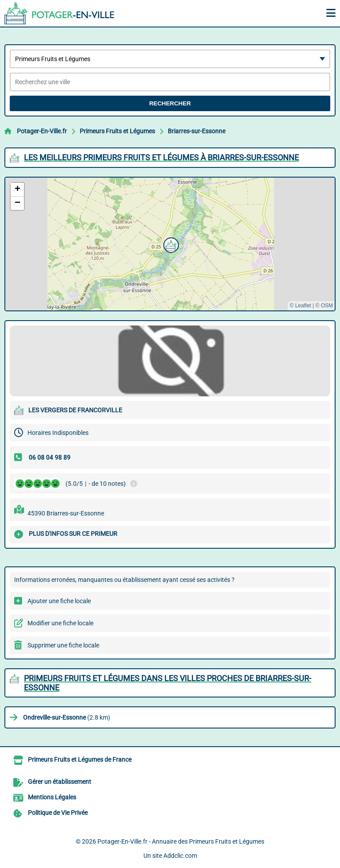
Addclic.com (180, 856)
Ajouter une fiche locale (59, 601)
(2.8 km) (67, 717)
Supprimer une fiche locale (63, 645)
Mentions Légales (52, 797)
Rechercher (170, 103)
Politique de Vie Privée (58, 813)
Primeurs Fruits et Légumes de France (80, 759)
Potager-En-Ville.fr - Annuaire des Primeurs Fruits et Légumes (181, 841)
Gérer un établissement (60, 782)
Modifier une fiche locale (60, 623)
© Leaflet (300, 306)
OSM (327, 306)
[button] (170, 244)
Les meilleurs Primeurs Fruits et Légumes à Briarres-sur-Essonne (161, 157)
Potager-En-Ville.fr (42, 131)
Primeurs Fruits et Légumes (117, 131)
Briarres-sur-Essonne (197, 131)
